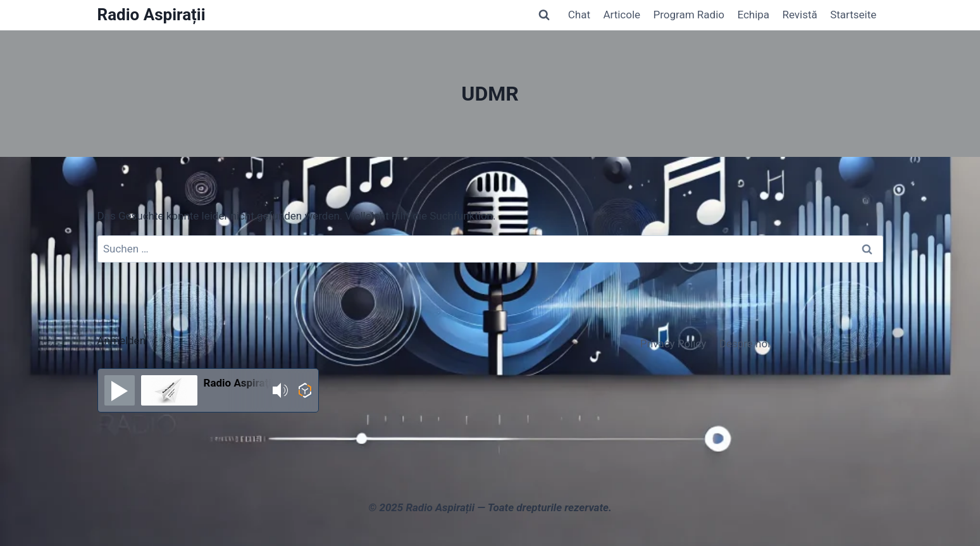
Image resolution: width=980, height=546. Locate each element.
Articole (622, 15)
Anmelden (122, 340)
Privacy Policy (673, 344)
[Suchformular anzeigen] (544, 15)
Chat (579, 15)
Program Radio (689, 15)
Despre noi (745, 344)
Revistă (799, 15)
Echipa (753, 15)
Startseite (853, 15)
